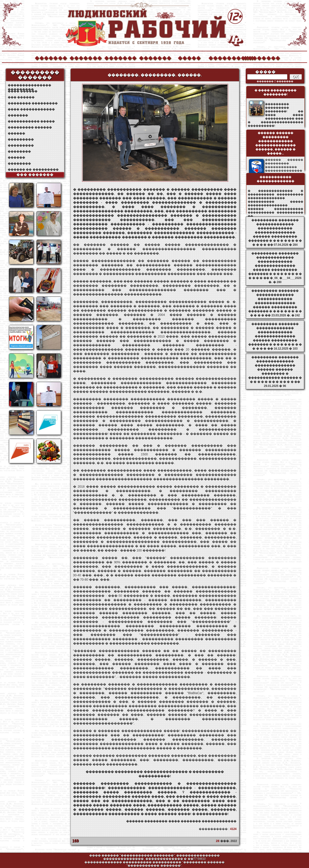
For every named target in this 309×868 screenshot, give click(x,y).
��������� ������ (30, 127)
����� (189, 57)
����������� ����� (31, 121)
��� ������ (21, 97)
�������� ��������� (33, 103)
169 (76, 841)
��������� (21, 139)
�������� (259, 57)
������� (51, 57)
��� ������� (35, 175)
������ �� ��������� (33, 170)
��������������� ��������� (29, 85)
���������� (224, 57)
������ (16, 133)
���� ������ (23, 91)
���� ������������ (31, 109)
